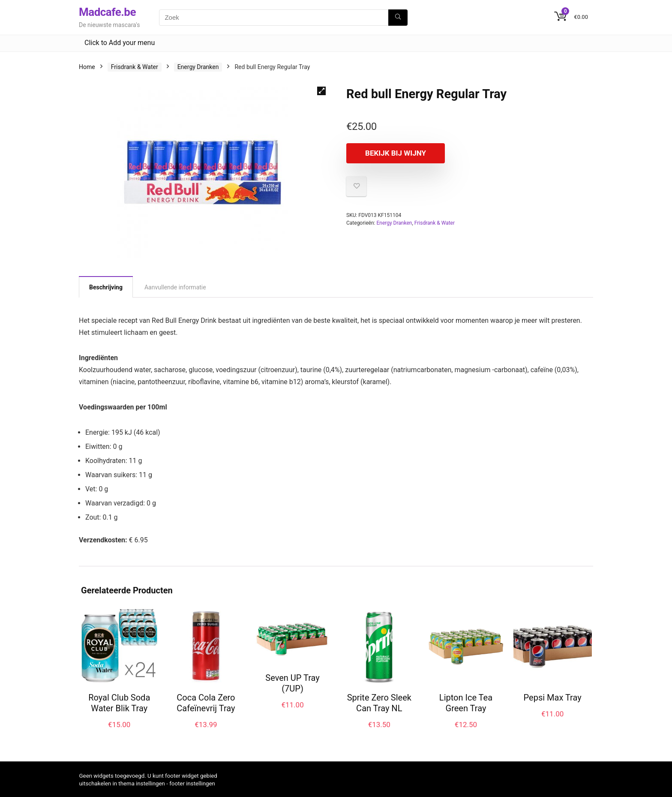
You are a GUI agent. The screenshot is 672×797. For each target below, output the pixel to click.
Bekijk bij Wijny (396, 153)
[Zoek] (398, 18)
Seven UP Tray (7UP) (292, 683)
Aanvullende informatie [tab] (175, 287)
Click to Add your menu (120, 43)
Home (87, 67)
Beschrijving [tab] (106, 287)
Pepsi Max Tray (553, 698)
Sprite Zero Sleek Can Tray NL (379, 703)
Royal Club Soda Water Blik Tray (119, 703)
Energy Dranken (198, 67)
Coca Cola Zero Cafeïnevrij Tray (206, 703)
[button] (321, 91)
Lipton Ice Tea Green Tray (466, 703)
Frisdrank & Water (135, 67)
